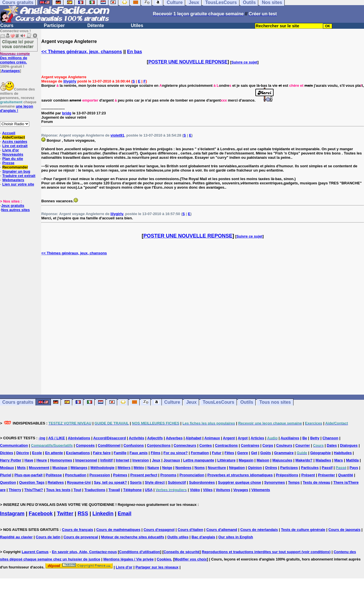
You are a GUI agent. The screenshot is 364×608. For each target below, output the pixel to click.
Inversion (141, 460)
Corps (268, 445)
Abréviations (79, 438)
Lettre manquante (199, 460)
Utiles (137, 25)
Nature (153, 468)
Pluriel (6, 475)
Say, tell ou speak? (110, 482)
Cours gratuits (18, 402)
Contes (206, 445)
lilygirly (70, 81)
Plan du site (13, 159)
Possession (100, 475)
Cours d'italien (191, 530)
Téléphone (132, 490)
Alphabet (194, 438)
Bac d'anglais (203, 537)
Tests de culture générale (303, 530)
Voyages (241, 490)
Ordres (271, 468)
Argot (243, 438)
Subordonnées (202, 482)
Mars (338, 460)
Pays (354, 468)
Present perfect (144, 475)
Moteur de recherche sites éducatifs (133, 537)
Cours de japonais (345, 530)
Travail (114, 490)
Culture (172, 402)
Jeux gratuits (13, 206)
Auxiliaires (290, 438)
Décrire (23, 453)
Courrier (302, 445)
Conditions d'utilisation (140, 552)
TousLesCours (219, 402)
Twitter (65, 514)
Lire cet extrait (15, 146)
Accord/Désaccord (110, 438)
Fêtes (229, 453)
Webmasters (13, 180)
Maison (263, 460)
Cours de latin (48, 537)
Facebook (41, 514)
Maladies (323, 460)
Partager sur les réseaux (157, 567)
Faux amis (139, 453)
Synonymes (275, 482)
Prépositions (287, 475)
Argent (229, 438)
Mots (21, 468)
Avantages (10, 71)
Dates (332, 445)
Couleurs (284, 445)
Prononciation (192, 475)
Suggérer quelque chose (239, 482)
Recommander (15, 167)
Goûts (266, 453)
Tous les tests (58, 490)
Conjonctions (159, 445)
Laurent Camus (35, 552)
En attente (54, 453)
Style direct (155, 482)
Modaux (7, 468)
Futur (217, 453)
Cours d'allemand (222, 530)
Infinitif (106, 460)
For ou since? (176, 453)
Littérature (226, 460)
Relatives (56, 482)
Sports (136, 482)
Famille (120, 453)
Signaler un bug (16, 171)
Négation (237, 468)
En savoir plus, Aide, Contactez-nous (84, 552)
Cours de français (78, 530)
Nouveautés (13, 154)
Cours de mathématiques (118, 530)
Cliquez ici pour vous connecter (18, 44)
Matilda (352, 460)
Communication (14, 445)
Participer (54, 25)
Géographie (320, 453)
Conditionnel (109, 445)
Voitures (223, 490)
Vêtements (261, 490)
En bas (135, 52)
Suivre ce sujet (244, 62)
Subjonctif (177, 482)
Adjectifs (155, 438)
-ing (42, 438)
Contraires (250, 445)
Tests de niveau (317, 482)
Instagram (12, 514)
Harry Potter (11, 460)
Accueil (9, 133)
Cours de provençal (81, 537)
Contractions (226, 445)
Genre (243, 453)
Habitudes (343, 453)
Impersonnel (86, 460)
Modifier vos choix (191, 559)
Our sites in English (236, 537)
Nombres (183, 468)
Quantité (346, 475)
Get (254, 453)
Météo (139, 468)
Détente (96, 25)
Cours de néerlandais (259, 530)
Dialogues (349, 445)
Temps (294, 482)
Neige (167, 468)
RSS (83, 514)
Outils (247, 402)
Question (8, 482)
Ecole (37, 453)
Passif (327, 468)
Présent (308, 475)
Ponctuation (76, 475)
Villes (208, 490)
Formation (200, 453)
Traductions (95, 490)
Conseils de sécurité (181, 552)
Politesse (54, 475)
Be (305, 438)
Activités (136, 438)
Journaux (172, 460)
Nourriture (217, 468)
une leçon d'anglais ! (16, 108)
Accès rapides (15, 142)
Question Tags (32, 482)
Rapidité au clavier (16, 537)
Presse (8, 163)
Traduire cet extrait (19, 176)
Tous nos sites (275, 402)
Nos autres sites (15, 210)
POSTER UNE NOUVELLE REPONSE (188, 62)
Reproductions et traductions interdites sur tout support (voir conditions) (266, 552)
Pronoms (168, 475)
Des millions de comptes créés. (15, 58)
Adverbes (174, 438)
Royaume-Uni (79, 482)
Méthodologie (103, 468)
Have (29, 460)
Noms (200, 468)
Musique (60, 468)
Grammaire (284, 453)
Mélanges (79, 468)
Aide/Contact (13, 137)
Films (156, 453)
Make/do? (304, 460)
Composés (85, 445)
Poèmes (120, 475)
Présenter (326, 475)
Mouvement (39, 468)
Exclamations (78, 453)
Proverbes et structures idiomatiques (240, 475)
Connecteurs (185, 445)
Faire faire (102, 453)
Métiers (124, 468)
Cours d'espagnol (159, 530)
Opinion (255, 468)
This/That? (34, 490)
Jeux (191, 402)
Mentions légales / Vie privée (128, 559)
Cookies (164, 559)
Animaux (212, 438)
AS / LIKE (57, 438)
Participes (289, 468)
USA (149, 490)
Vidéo (195, 490)
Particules (310, 468)
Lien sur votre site (18, 184)
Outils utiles (178, 537)
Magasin (246, 460)
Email (125, 514)
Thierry (15, 490)
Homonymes (61, 460)
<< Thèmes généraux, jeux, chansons (82, 52)
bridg (67, 113)
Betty (315, 438)
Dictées (7, 453)
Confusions (134, 445)
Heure (42, 460)
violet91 (117, 135)
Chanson (330, 438)
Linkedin (103, 514)
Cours (7, 25)
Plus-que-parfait (29, 475)
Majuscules (282, 460)
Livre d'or (11, 150)
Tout (77, 490)
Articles (257, 438)
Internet (123, 460)
